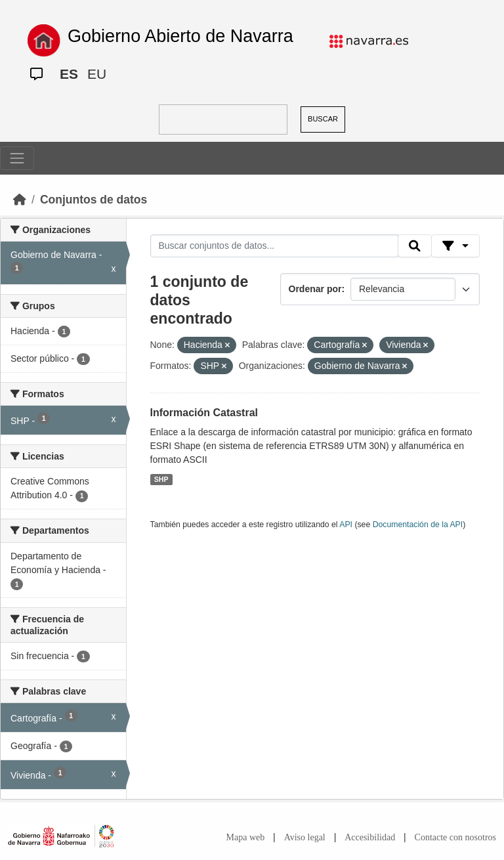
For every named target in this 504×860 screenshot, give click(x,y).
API (346, 525)
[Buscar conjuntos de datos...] (274, 246)
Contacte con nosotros (455, 837)
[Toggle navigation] (17, 158)
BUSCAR (323, 119)
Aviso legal (305, 837)
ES (69, 74)
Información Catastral (204, 413)
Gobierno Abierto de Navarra (180, 36)
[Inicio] (20, 200)
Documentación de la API (418, 525)
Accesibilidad (370, 837)
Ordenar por (315, 289)
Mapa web (246, 837)
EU (97, 74)
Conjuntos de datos (94, 200)
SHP (161, 479)
